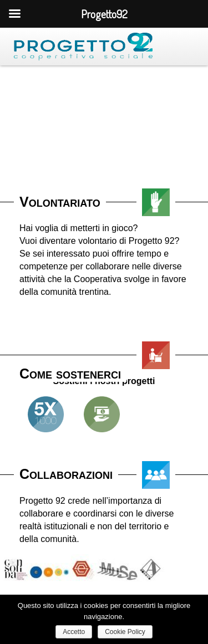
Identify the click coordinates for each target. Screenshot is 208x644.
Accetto (74, 632)
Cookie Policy (125, 632)
